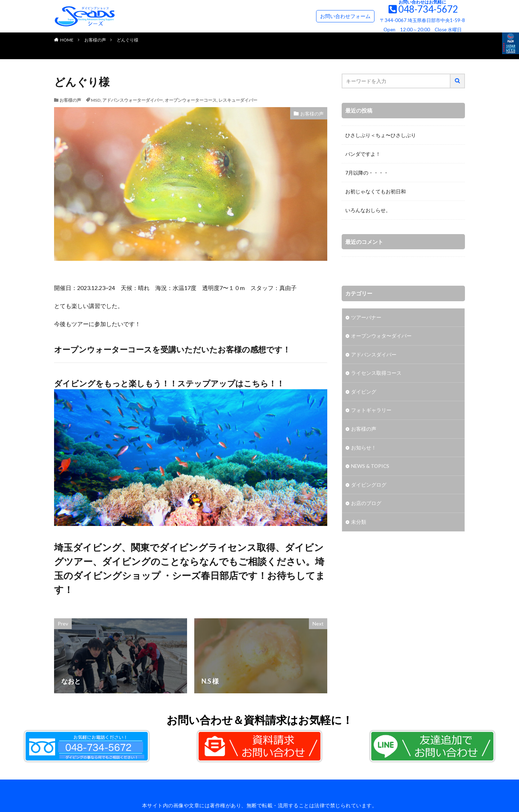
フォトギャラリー (371, 411)
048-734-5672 (428, 9)
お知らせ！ (364, 449)
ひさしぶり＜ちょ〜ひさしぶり (381, 135)
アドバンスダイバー (374, 355)
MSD (96, 100)
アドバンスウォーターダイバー (133, 100)
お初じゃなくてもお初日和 (376, 191)
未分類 (359, 524)
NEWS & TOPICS (371, 468)
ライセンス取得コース (376, 374)
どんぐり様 (128, 40)
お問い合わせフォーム (345, 16)
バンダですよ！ (363, 154)
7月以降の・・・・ (367, 173)
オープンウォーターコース (191, 100)
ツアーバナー (366, 318)
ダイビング (364, 393)
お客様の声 (95, 40)
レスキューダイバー (238, 100)
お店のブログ (366, 505)
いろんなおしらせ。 (368, 210)
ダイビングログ (369, 486)
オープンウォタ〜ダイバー (381, 336)
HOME (67, 40)
